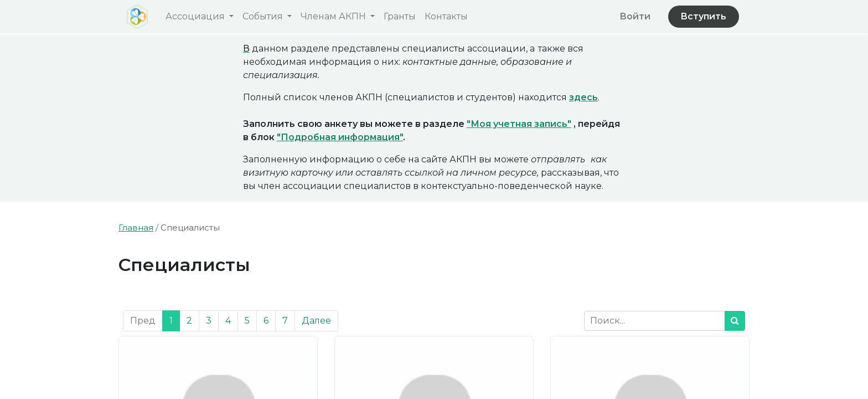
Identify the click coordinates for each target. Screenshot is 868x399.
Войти (635, 16)
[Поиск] (735, 321)
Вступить (703, 16)
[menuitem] (400, 17)
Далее (316, 321)
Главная (136, 227)
